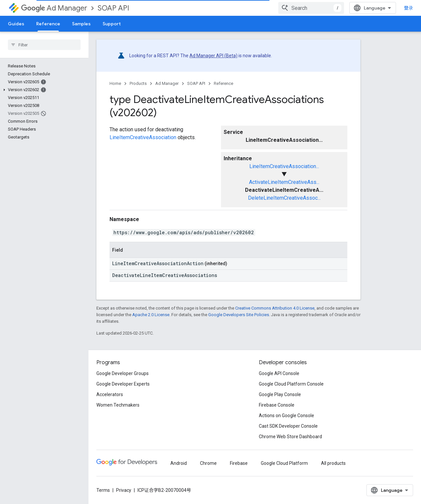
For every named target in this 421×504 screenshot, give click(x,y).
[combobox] (311, 8)
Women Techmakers (118, 405)
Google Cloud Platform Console (291, 384)
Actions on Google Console (286, 416)
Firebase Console (277, 405)
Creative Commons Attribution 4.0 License (275, 308)
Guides (16, 24)
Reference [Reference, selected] (48, 24)
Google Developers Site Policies (239, 315)
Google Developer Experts (123, 384)
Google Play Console (280, 394)
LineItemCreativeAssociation (143, 137)
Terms (103, 490)
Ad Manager (54, 8)
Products (138, 83)
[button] (43, 90)
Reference (223, 83)
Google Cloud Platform (284, 463)
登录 (409, 8)
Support (112, 24)
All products (333, 463)
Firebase (239, 463)
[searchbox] (44, 45)
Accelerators (110, 394)
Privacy (124, 490)
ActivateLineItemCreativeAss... (284, 182)
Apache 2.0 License (151, 315)
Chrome (208, 463)
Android (179, 463)
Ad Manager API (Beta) (213, 56)
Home (115, 83)
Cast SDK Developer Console (288, 426)
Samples (81, 24)
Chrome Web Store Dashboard (290, 437)
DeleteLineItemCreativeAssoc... (284, 198)
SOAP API (113, 8)
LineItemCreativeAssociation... (284, 166)
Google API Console (279, 373)
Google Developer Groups (123, 373)
